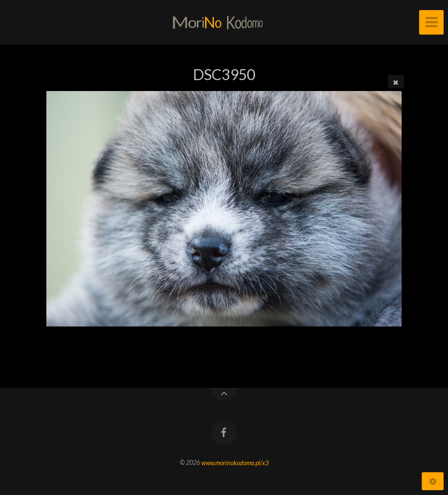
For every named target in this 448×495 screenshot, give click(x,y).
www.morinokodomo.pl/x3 (235, 462)
